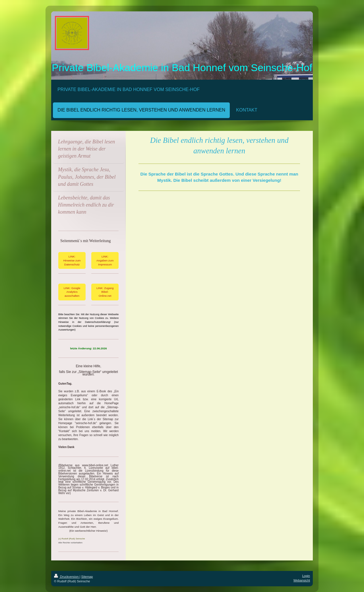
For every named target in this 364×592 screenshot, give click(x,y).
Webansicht (302, 580)
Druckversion (67, 577)
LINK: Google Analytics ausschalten (72, 292)
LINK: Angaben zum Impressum (105, 260)
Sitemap (87, 577)
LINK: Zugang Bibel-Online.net (105, 292)
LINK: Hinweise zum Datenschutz (72, 260)
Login (306, 576)
